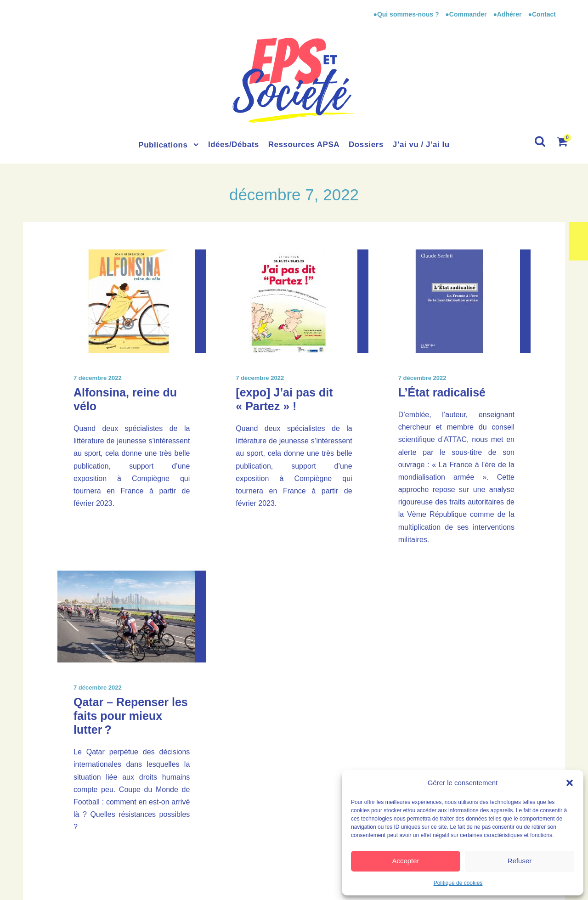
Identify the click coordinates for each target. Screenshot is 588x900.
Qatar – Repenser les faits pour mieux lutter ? (131, 716)
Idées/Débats (234, 144)
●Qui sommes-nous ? (407, 14)
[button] (570, 783)
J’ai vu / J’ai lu (421, 144)
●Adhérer (508, 14)
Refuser (520, 861)
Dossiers (366, 144)
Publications (163, 145)
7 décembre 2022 (98, 378)
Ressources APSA (304, 144)
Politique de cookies (458, 883)
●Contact (542, 14)
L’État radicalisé (442, 392)
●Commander (466, 14)
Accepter (405, 861)
